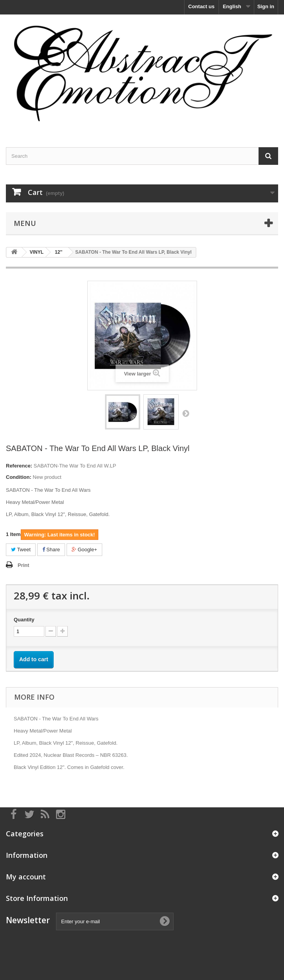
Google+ (84, 550)
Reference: (19, 466)
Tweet (21, 550)
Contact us (202, 6)
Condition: (19, 477)
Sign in (266, 6)
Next (186, 413)
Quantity (24, 620)
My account (26, 877)
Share (51, 550)
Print (24, 565)
